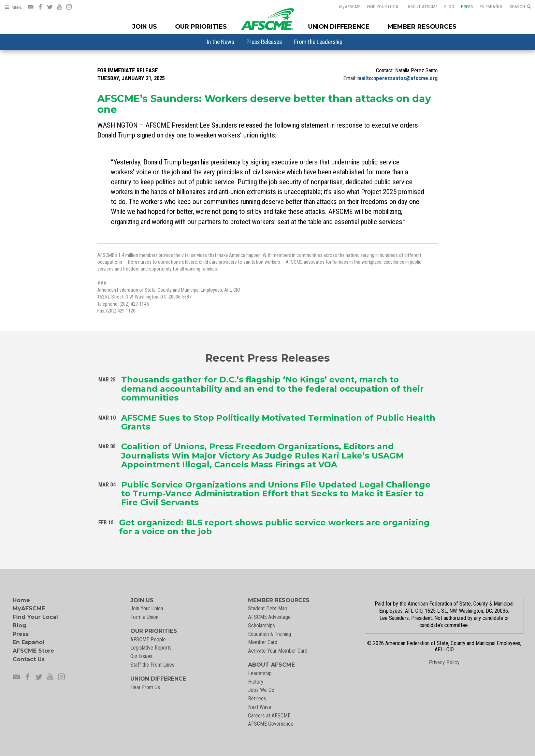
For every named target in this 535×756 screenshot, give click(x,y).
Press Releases (264, 42)
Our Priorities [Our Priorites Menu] (201, 26)
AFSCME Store (33, 651)
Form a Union (144, 617)
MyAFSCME (29, 608)
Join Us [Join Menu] (145, 26)
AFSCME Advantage (269, 617)
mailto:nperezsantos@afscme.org (397, 78)
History (256, 682)
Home (21, 600)
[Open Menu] (13, 7)
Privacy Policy (444, 662)
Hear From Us (145, 687)
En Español (491, 6)
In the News (220, 42)
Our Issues (141, 656)
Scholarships (262, 626)
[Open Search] (520, 7)
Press (467, 6)
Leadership (260, 673)
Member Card (263, 642)
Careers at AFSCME (269, 716)
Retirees (257, 699)
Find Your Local (384, 6)
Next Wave (260, 707)
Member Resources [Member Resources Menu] (422, 26)
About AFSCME (422, 6)
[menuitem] (220, 42)
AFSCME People (148, 639)
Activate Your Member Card (278, 651)
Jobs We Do (261, 690)
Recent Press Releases (267, 357)
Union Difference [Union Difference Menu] (339, 26)
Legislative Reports (151, 648)
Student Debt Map (268, 608)
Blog (449, 6)
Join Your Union (147, 608)
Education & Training (270, 634)
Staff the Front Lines (152, 665)
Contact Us (29, 659)
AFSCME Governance (271, 724)
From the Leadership (318, 42)
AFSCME (350, 6)
